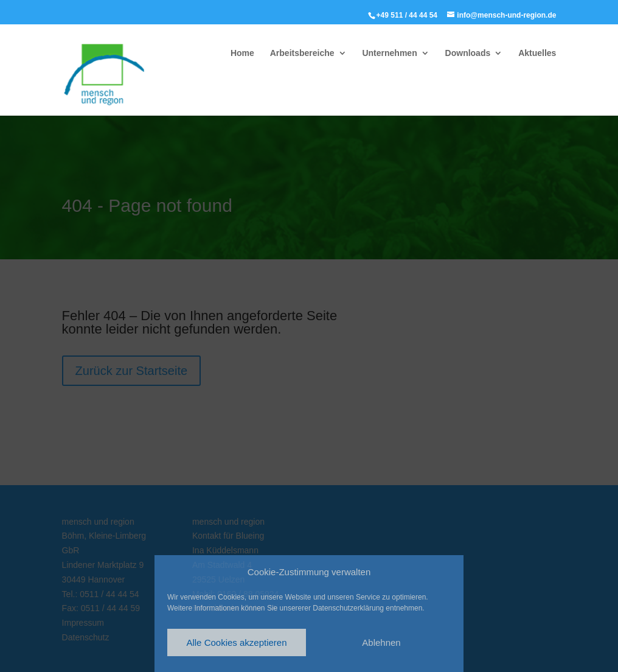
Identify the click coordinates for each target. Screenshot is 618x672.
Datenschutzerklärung (348, 608)
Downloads (468, 53)
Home (242, 53)
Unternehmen (389, 53)
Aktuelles (537, 53)
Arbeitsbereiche (302, 53)
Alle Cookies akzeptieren (236, 642)
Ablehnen (381, 642)
